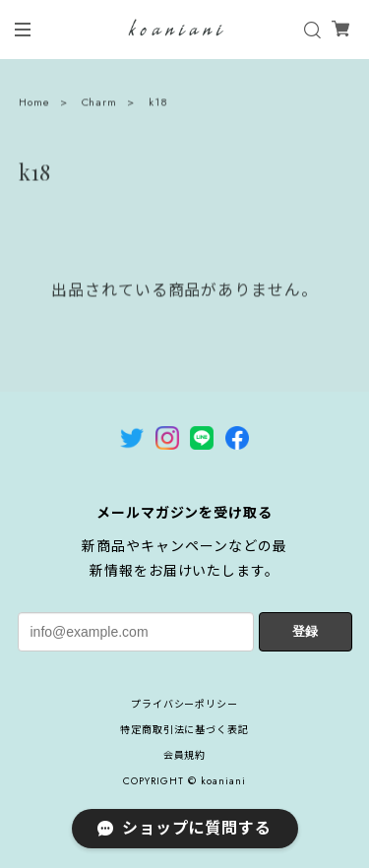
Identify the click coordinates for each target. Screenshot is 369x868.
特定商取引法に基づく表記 (185, 730)
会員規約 (185, 755)
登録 (305, 631)
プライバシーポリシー (185, 704)
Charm (100, 103)
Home (34, 103)
